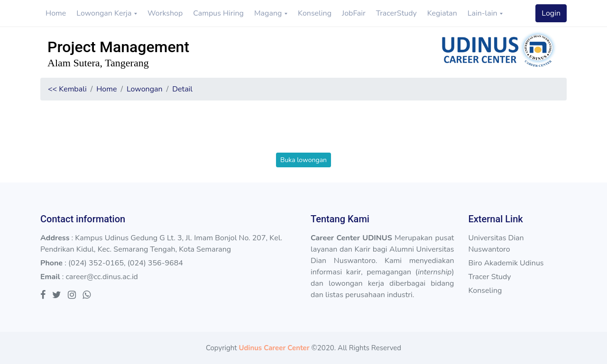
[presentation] (303, 134)
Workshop (165, 13)
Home (56, 13)
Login (551, 13)
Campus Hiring (218, 13)
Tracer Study (489, 277)
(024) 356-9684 (155, 263)
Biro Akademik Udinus (506, 263)
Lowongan (145, 89)
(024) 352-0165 (96, 263)
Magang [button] (269, 13)
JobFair (354, 13)
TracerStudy (396, 13)
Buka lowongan (303, 160)
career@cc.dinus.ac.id (102, 277)
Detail (182, 89)
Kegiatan (442, 13)
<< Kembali (67, 89)
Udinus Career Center (274, 348)
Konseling (315, 13)
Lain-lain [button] (483, 13)
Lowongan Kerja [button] (105, 13)
